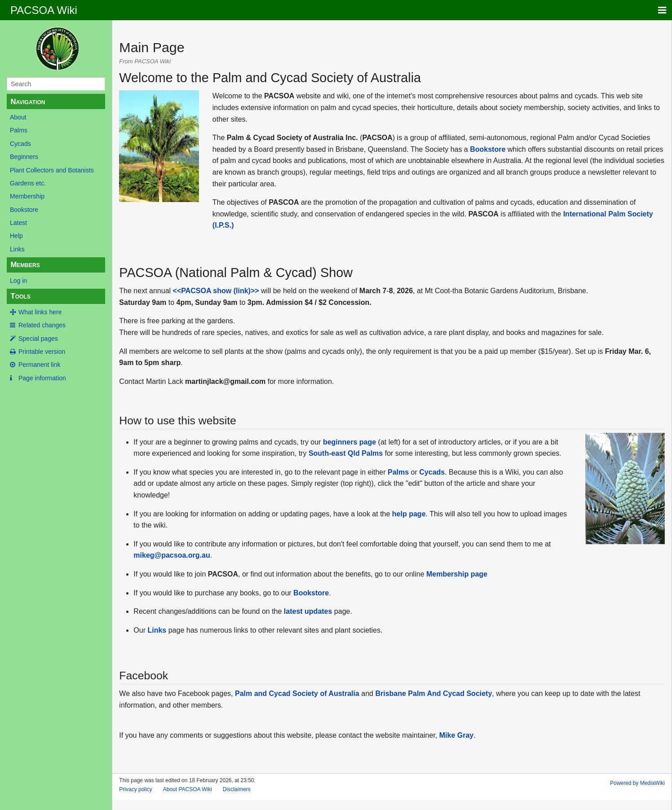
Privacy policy (135, 789)
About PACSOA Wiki (188, 789)
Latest (18, 223)
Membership (27, 196)
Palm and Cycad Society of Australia (297, 693)
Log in (18, 281)
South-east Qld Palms (346, 453)
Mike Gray (456, 735)
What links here (40, 312)
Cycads (20, 144)
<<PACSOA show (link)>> (216, 291)
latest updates (308, 611)
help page (409, 514)
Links (17, 249)
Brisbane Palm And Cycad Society (433, 693)
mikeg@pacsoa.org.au (172, 555)
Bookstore (24, 210)
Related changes (42, 325)
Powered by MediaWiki (637, 783)
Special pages (38, 339)
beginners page (349, 442)
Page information (42, 378)
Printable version (42, 352)
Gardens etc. (28, 183)
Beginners (24, 157)
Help (16, 236)
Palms (19, 130)
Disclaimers (237, 789)
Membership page (457, 574)
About (18, 117)
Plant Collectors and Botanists (52, 170)
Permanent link (39, 365)
